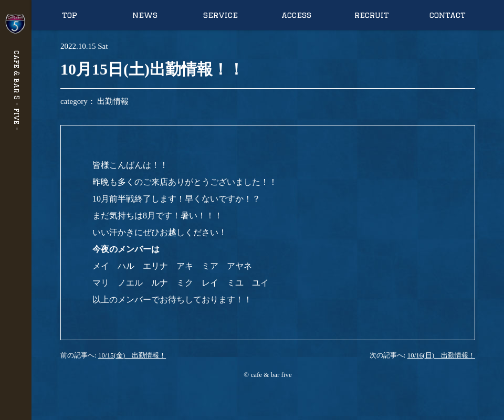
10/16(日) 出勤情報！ (441, 355)
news (145, 15)
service (220, 15)
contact (448, 15)
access (296, 15)
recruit (372, 15)
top (70, 15)
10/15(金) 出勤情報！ (132, 355)
